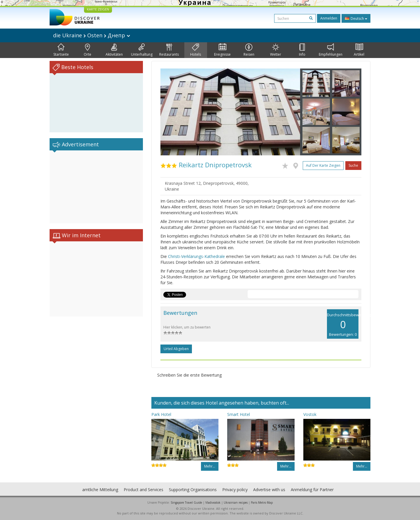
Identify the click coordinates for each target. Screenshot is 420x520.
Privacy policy (235, 490)
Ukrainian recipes (236, 503)
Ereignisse (222, 50)
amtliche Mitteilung (100, 490)
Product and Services (143, 490)
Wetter (276, 50)
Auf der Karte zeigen (323, 165)
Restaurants (169, 50)
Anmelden (329, 18)
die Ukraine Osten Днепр (92, 35)
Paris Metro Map (262, 503)
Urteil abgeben (176, 349)
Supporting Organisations (193, 490)
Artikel (359, 50)
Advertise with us (269, 490)
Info (302, 50)
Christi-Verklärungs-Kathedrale (196, 256)
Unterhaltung (142, 50)
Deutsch (356, 18)
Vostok (310, 414)
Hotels (196, 50)
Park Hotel (161, 414)
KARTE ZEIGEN (98, 9)
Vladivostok (213, 503)
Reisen (249, 50)
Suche (353, 165)
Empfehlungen (331, 50)
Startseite (61, 50)
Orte (87, 50)
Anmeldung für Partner (312, 490)
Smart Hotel (239, 414)
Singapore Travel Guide (186, 503)
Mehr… (210, 466)
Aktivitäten (114, 50)
